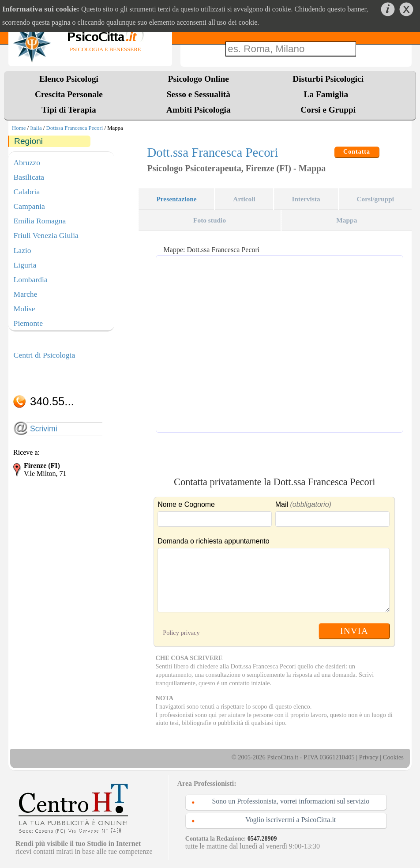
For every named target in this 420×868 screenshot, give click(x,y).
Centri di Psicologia (45, 355)
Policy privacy (181, 633)
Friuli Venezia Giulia (46, 235)
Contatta (357, 152)
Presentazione (176, 199)
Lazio (22, 250)
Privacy (369, 757)
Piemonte (28, 323)
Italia (36, 128)
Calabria (27, 192)
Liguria (25, 265)
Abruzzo (27, 162)
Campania (29, 206)
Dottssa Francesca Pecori (75, 128)
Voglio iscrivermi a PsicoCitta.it (291, 820)
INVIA (354, 631)
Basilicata (29, 177)
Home (19, 128)
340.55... (52, 401)
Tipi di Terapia (69, 110)
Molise (24, 309)
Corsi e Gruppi (328, 110)
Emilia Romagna (40, 221)
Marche (26, 294)
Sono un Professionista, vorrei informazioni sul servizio (291, 801)
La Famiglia (328, 94)
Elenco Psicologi (69, 79)
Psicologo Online (199, 79)
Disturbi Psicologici (328, 79)
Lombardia (31, 279)
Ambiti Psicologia (199, 110)
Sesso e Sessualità (199, 94)
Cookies (393, 757)
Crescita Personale (69, 94)
